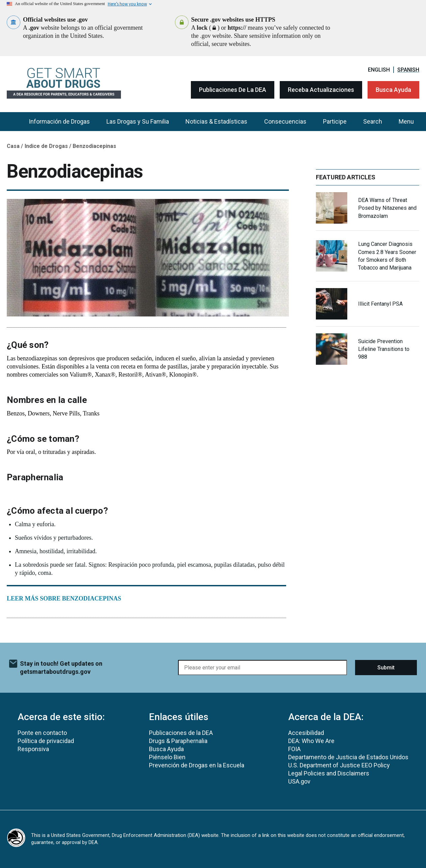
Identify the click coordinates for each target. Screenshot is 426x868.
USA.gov (299, 781)
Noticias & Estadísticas (216, 121)
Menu (406, 121)
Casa (13, 146)
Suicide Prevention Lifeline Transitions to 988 (384, 349)
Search (373, 121)
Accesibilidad (306, 733)
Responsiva (33, 749)
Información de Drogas (59, 121)
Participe (335, 121)
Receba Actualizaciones (321, 90)
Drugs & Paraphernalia (178, 741)
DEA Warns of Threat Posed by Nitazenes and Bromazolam (387, 208)
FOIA (294, 749)
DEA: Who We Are (311, 741)
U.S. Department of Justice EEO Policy (339, 765)
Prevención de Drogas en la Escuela (197, 765)
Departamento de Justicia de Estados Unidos (348, 757)
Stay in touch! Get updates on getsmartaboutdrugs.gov (61, 668)
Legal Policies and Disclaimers (329, 773)
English (379, 70)
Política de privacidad (46, 741)
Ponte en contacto (42, 733)
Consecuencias (285, 121)
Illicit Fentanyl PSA (380, 304)
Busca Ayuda (393, 90)
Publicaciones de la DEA (233, 90)
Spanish (408, 70)
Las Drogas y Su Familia (138, 121)
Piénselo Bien (167, 757)
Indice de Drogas (46, 146)
